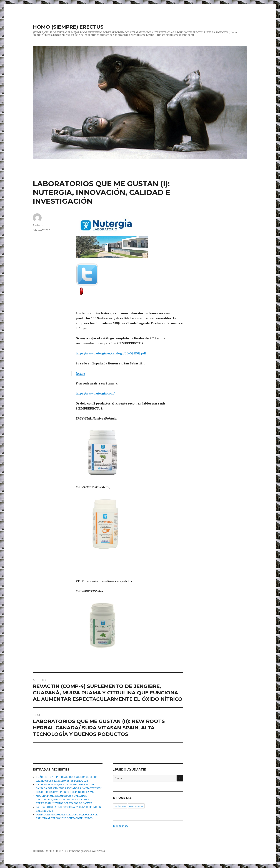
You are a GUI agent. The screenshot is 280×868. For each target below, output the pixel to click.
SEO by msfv (121, 826)
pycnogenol (136, 806)
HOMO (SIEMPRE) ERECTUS (68, 27)
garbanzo (120, 806)
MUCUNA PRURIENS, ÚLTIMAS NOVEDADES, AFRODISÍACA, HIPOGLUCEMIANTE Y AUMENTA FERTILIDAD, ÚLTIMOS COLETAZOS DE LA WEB (64, 800)
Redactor (38, 225)
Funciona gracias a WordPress (87, 851)
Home (80, 373)
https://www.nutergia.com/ (95, 393)
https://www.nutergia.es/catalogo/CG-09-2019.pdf (111, 353)
